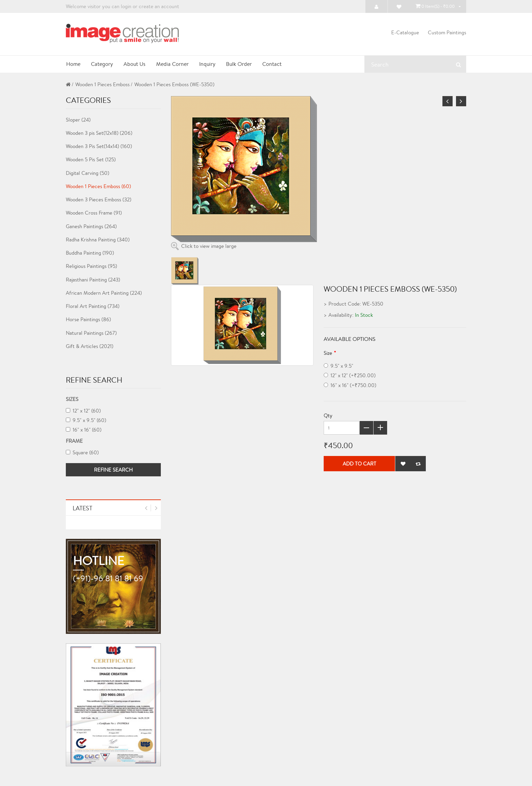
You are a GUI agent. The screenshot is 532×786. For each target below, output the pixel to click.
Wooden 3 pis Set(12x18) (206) (99, 133)
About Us (135, 64)
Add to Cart (359, 464)
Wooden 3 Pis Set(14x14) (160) (99, 146)
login (126, 6)
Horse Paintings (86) (88, 319)
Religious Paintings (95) (91, 266)
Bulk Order (240, 64)
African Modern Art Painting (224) (104, 293)
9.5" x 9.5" (338, 366)
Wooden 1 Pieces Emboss (102, 84)
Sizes (72, 399)
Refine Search (113, 470)
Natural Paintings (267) (91, 333)
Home (73, 64)
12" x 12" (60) (83, 411)
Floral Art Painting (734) (93, 306)
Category (102, 64)
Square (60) (82, 452)
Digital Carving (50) (88, 173)
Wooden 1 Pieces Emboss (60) (98, 186)
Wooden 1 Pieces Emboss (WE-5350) (174, 84)
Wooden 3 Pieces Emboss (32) (99, 199)
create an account (159, 6)
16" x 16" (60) (84, 430)
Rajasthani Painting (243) (93, 280)
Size (328, 353)
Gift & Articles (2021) (90, 346)
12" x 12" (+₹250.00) (350, 376)
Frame (74, 441)
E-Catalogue (405, 32)
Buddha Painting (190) (90, 253)
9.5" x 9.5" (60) (86, 420)
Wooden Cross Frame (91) (94, 213)
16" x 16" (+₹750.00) (350, 385)
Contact (274, 64)
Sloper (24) (78, 120)
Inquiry (208, 64)
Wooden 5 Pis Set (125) (91, 159)
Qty (328, 415)
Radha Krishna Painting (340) (98, 240)
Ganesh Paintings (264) (91, 226)
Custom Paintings (447, 32)
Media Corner (173, 64)
